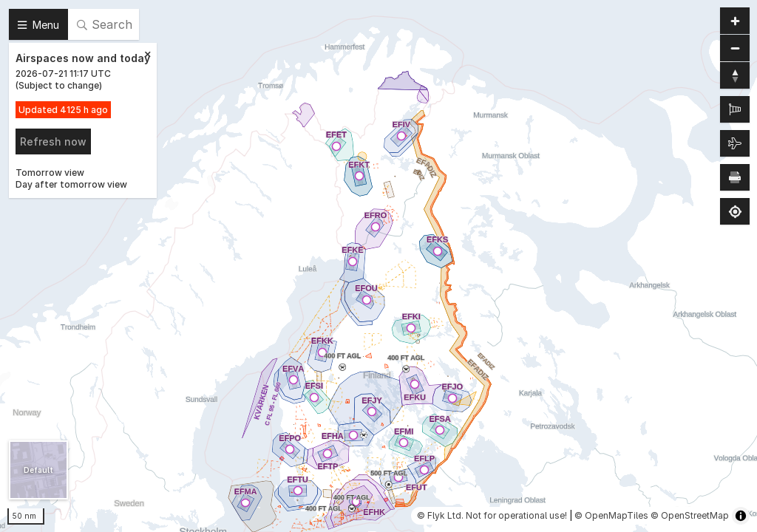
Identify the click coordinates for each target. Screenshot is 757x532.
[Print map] (735, 177)
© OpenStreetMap (690, 515)
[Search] (103, 24)
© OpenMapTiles (611, 515)
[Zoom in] (735, 21)
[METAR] (735, 109)
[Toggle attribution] (741, 516)
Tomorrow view (50, 173)
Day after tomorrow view (71, 184)
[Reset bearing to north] (735, 75)
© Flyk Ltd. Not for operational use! (492, 515)
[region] (378, 266)
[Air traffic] (735, 143)
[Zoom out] (735, 48)
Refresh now (53, 141)
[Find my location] (735, 211)
